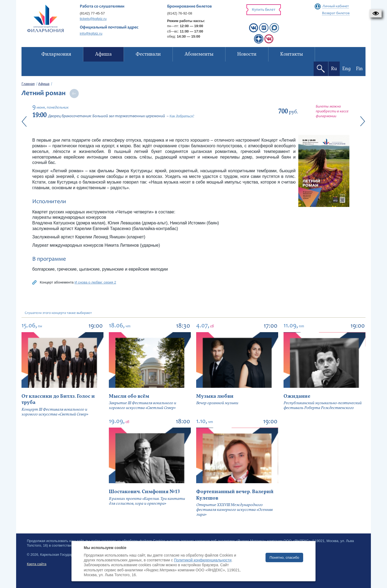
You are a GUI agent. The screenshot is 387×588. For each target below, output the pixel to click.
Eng (347, 69)
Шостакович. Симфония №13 (144, 492)
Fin (359, 69)
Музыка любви (215, 396)
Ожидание (297, 396)
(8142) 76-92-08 (180, 13)
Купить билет (264, 10)
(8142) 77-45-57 (92, 13)
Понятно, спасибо (284, 557)
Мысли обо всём (129, 396)
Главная (28, 84)
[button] (376, 13)
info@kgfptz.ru (91, 33)
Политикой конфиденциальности (203, 560)
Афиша (44, 84)
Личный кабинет (336, 6)
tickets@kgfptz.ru (93, 19)
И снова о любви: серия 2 (95, 282)
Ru (334, 69)
